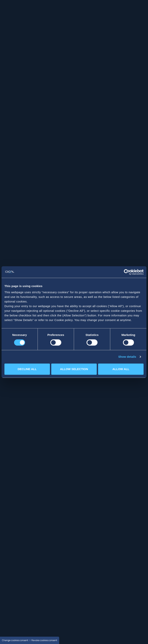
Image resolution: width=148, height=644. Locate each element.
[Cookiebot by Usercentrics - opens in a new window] (127, 272)
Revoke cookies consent (44, 640)
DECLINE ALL (27, 369)
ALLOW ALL (121, 369)
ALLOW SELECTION (74, 369)
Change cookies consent (15, 640)
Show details (127, 357)
